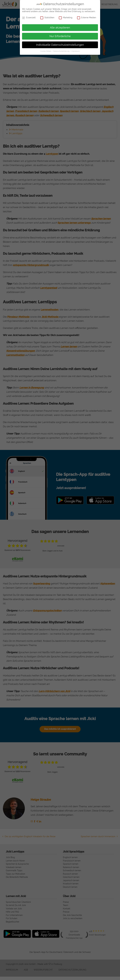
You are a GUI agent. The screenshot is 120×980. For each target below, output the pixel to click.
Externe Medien (87, 18)
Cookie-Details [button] (46, 51)
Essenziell (29, 18)
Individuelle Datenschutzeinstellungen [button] (60, 45)
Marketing (66, 18)
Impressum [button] (76, 51)
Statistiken (47, 18)
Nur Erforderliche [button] (60, 36)
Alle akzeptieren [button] (60, 28)
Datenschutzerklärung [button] (62, 51)
